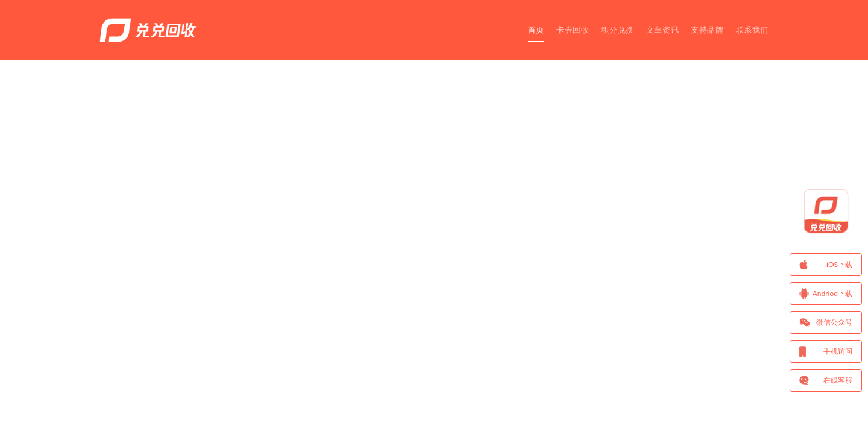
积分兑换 (617, 30)
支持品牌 (707, 30)
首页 (536, 30)
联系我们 (752, 30)
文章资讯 (662, 30)
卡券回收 (573, 30)
